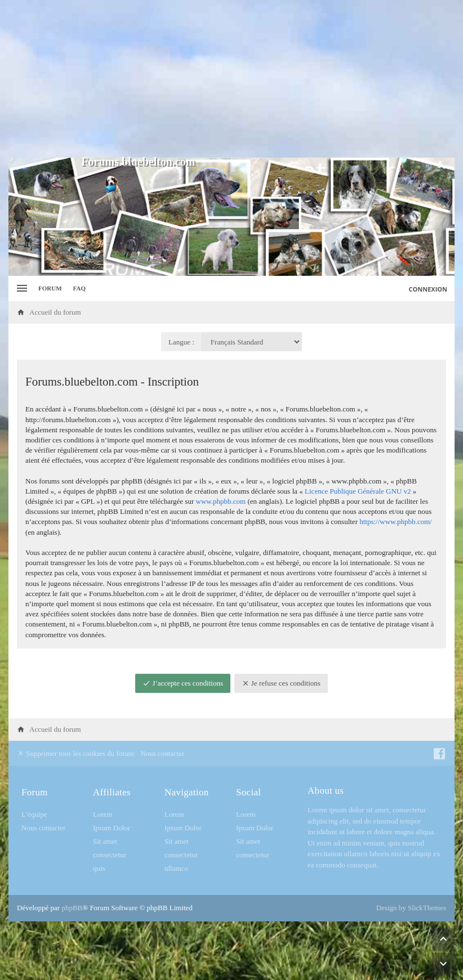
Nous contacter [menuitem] (162, 753)
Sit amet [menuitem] (105, 841)
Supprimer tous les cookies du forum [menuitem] (75, 753)
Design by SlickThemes (411, 908)
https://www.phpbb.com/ (395, 522)
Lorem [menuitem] (103, 814)
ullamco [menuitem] (176, 868)
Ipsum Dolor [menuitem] (112, 828)
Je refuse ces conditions (281, 683)
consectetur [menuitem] (110, 855)
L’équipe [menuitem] (34, 814)
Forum (50, 288)
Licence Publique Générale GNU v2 (358, 491)
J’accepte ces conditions (183, 683)
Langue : (181, 342)
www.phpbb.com (221, 501)
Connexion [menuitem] (428, 289)
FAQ (79, 288)
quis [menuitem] (99, 868)
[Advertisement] (231, 79)
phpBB (72, 908)
